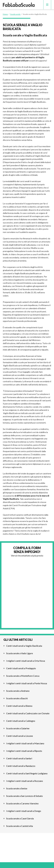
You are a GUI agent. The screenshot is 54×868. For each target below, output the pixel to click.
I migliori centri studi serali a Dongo (24, 811)
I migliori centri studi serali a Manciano (25, 743)
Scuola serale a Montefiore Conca (23, 676)
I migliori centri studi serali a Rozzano (25, 781)
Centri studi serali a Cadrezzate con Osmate (28, 713)
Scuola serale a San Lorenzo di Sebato (24, 796)
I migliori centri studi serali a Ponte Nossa (27, 683)
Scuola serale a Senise (17, 788)
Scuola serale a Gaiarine (18, 728)
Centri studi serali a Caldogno (21, 721)
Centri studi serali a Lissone (20, 736)
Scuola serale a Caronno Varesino (22, 803)
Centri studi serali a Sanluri (19, 758)
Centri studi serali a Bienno (19, 706)
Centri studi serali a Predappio (21, 668)
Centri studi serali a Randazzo (21, 766)
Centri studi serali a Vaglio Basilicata (24, 646)
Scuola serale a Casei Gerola (20, 818)
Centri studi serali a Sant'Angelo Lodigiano (27, 773)
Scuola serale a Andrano (18, 691)
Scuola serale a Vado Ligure (20, 653)
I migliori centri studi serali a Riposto (24, 751)
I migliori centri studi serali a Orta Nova (26, 661)
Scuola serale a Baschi (17, 698)
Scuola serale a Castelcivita (20, 826)
